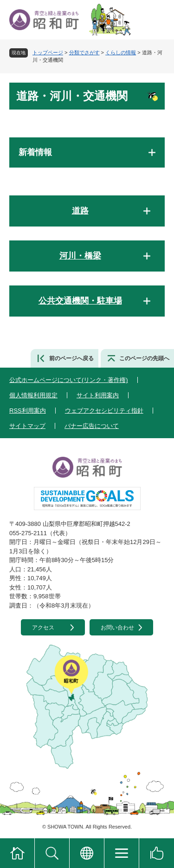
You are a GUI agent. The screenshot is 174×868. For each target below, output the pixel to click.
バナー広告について (92, 426)
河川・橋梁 (80, 256)
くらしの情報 (121, 52)
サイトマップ (27, 426)
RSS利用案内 (28, 411)
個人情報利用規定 (33, 395)
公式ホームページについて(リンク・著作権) (69, 380)
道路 (80, 211)
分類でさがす (84, 52)
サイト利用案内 (98, 395)
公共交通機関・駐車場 (80, 301)
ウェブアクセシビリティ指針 (104, 411)
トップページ (48, 52)
